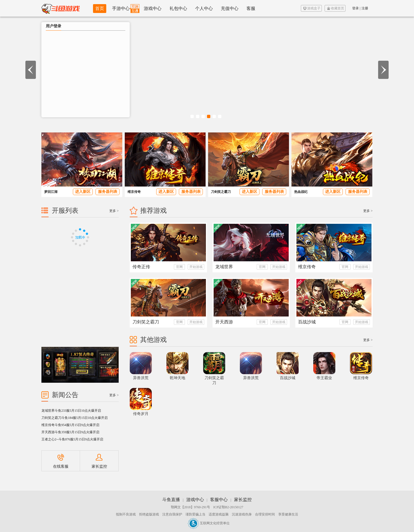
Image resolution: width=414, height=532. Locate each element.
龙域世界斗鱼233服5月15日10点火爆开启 (71, 411)
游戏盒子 (312, 8)
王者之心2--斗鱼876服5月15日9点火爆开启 (72, 439)
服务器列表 (108, 192)
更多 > (368, 211)
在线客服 (61, 461)
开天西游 (224, 322)
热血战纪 (301, 192)
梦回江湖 (51, 192)
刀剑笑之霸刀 (221, 192)
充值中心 (230, 8)
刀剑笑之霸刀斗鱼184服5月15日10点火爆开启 (75, 418)
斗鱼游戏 (61, 8)
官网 (179, 267)
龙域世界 (224, 267)
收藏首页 (336, 8)
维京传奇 (134, 192)
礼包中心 (178, 8)
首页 (100, 8)
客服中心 (219, 500)
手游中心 (121, 8)
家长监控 (99, 461)
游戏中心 (153, 8)
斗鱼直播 (171, 500)
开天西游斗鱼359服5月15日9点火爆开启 (70, 432)
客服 (251, 8)
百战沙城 (307, 322)
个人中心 (204, 8)
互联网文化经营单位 (209, 523)
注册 (365, 8)
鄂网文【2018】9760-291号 (190, 507)
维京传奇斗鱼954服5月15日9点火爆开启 (70, 425)
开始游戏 (196, 267)
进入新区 (83, 192)
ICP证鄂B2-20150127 (228, 507)
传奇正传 (141, 267)
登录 (355, 8)
